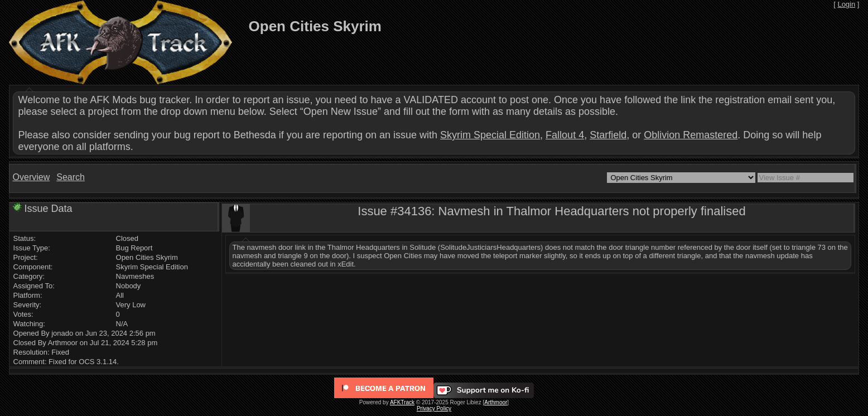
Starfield (608, 135)
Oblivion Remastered (691, 135)
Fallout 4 (565, 135)
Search (71, 177)
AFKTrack (402, 402)
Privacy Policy (434, 408)
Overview (32, 177)
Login (846, 4)
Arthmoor (496, 402)
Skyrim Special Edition (490, 135)
